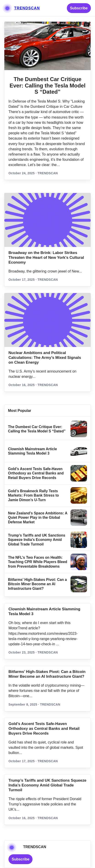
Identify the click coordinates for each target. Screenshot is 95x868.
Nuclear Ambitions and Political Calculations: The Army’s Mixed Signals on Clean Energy (45, 358)
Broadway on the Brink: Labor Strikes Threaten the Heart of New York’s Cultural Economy (46, 258)
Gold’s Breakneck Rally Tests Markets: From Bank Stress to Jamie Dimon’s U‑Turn (33, 495)
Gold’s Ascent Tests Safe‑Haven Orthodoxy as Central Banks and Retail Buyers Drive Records (36, 473)
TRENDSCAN (27, 8)
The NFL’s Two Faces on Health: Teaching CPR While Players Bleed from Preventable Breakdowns (38, 562)
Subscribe (79, 8)
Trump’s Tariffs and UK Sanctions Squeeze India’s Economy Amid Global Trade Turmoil (37, 540)
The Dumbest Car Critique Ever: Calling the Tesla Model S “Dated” (48, 85)
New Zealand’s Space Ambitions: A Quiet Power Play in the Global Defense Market (38, 518)
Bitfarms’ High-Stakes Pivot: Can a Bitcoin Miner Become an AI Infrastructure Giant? (37, 584)
